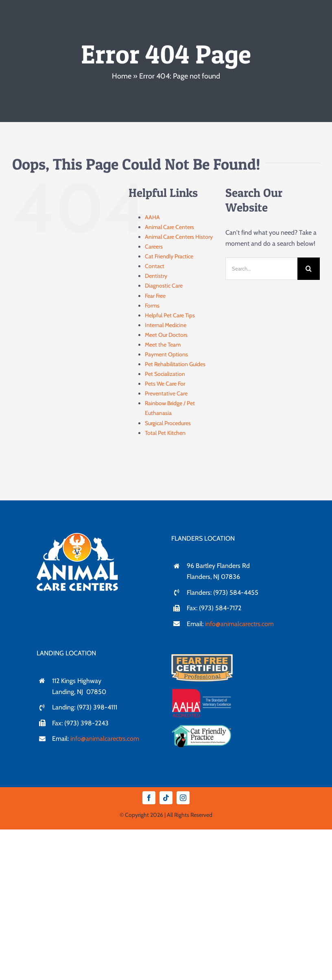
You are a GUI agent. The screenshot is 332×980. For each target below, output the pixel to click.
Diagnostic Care (164, 286)
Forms (152, 306)
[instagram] (183, 798)
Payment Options (166, 354)
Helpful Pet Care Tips (170, 315)
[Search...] (261, 269)
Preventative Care (166, 393)
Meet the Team (163, 345)
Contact (155, 266)
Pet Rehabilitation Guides (175, 364)
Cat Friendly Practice (169, 256)
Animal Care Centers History (179, 237)
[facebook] (149, 798)
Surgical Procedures (168, 423)
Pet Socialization (165, 374)
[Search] (309, 269)
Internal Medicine (166, 325)
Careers (154, 247)
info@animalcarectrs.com (239, 624)
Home (122, 76)
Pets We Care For (165, 384)
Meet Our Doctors (166, 335)
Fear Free (155, 296)
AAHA (152, 217)
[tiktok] (166, 798)
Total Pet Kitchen (165, 433)
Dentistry (156, 276)
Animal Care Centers (169, 227)
